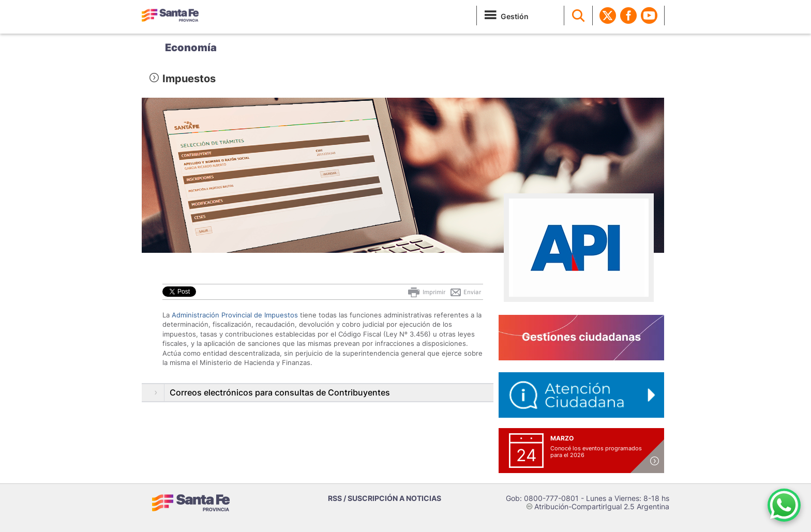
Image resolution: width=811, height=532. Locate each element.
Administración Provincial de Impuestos (235, 315)
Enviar (465, 292)
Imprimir (426, 292)
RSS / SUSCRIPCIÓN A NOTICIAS (385, 498)
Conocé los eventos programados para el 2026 (596, 452)
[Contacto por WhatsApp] (784, 505)
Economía (191, 48)
